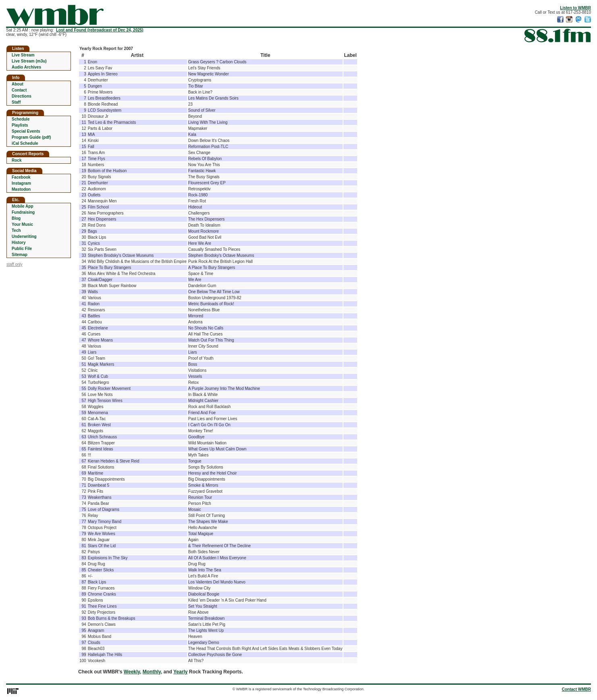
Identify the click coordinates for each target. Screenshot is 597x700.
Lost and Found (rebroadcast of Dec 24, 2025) (100, 30)
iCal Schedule (25, 143)
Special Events (26, 131)
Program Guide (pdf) (31, 137)
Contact (19, 90)
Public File (22, 249)
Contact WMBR (576, 689)
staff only (15, 264)
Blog (16, 218)
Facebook (21, 177)
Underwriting (24, 236)
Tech (16, 230)
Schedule (21, 119)
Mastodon (21, 189)
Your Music (22, 224)
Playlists (20, 125)
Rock (17, 160)
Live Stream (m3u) (29, 61)
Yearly (180, 672)
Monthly (152, 672)
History (19, 243)
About (18, 84)
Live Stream (23, 55)
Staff (16, 102)
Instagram (21, 183)
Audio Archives (26, 67)
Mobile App (23, 206)
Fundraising (23, 212)
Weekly (132, 672)
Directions (22, 96)
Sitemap (20, 255)
